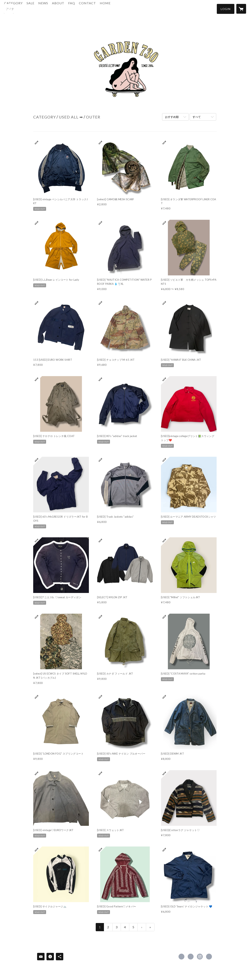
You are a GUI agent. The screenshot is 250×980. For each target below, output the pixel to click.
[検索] (9, 9)
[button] (226, 9)
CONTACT (108, 8)
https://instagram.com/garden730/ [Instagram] (200, 957)
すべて (197, 117)
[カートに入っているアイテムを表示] (241, 9)
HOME (126, 8)
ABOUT (79, 8)
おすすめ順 (172, 117)
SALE (52, 8)
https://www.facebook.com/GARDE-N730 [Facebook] (181, 957)
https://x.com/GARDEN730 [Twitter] (191, 957)
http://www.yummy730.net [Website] (209, 957)
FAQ (93, 8)
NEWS (64, 8)
